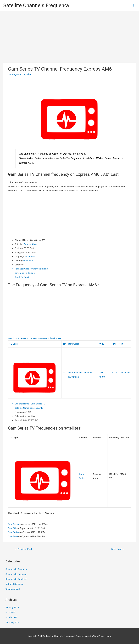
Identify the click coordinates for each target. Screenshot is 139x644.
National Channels (14, 584)
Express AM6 (30, 244)
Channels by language (16, 574)
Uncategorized (15, 74)
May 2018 (10, 612)
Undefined (30, 256)
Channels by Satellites (16, 579)
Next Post (118, 549)
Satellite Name (22, 408)
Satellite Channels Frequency (36, 5)
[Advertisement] (69, 35)
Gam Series (14, 532)
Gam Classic (14, 524)
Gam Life (12, 528)
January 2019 (12, 607)
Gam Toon (13, 537)
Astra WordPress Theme (99, 636)
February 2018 (13, 622)
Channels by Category (16, 569)
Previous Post (23, 549)
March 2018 (11, 617)
